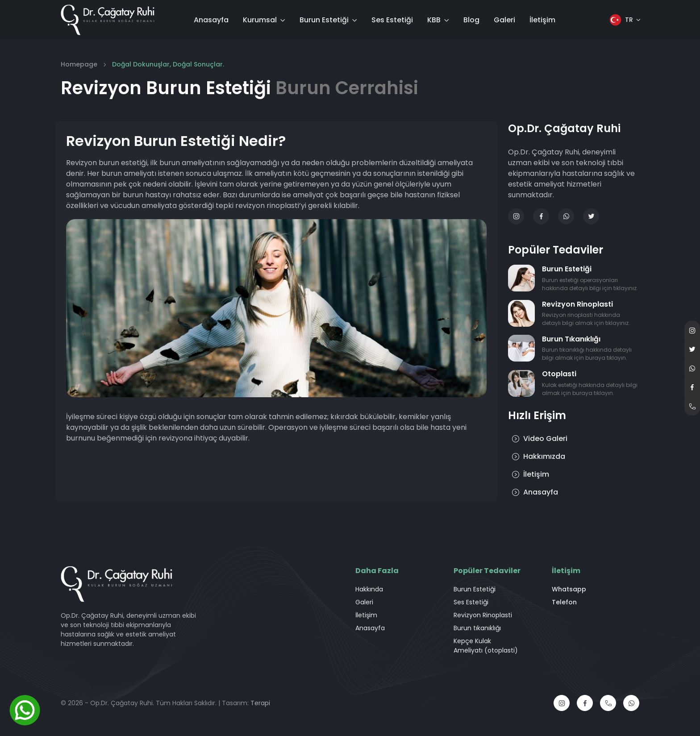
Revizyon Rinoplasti (483, 615)
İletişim (542, 20)
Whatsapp (569, 589)
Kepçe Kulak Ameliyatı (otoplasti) (486, 646)
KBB (434, 20)
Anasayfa (211, 20)
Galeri (504, 20)
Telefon (564, 602)
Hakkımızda (538, 456)
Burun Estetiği (324, 20)
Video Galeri (540, 439)
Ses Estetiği (392, 20)
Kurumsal (260, 20)
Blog (471, 20)
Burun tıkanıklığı (477, 628)
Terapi (260, 703)
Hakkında (369, 589)
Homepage (79, 64)
